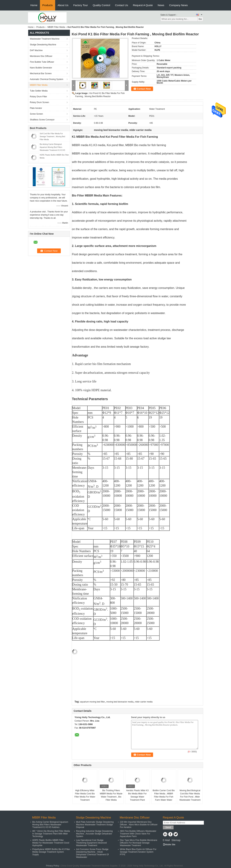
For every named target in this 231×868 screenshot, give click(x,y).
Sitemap (176, 840)
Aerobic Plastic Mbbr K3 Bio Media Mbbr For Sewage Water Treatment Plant (137, 795)
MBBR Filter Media (56, 27)
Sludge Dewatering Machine (43, 45)
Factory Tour (80, 5)
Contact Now (144, 89)
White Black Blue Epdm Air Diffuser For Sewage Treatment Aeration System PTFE (138, 852)
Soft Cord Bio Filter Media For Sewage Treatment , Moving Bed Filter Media (52, 137)
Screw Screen (37, 114)
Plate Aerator (36, 108)
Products (48, 5)
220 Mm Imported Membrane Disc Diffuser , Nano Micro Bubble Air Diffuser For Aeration (139, 825)
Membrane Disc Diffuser (41, 56)
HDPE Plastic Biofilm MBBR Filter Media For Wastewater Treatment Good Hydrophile (51, 843)
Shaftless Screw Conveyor (42, 120)
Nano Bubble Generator (41, 68)
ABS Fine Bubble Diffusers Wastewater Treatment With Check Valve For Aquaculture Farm (138, 834)
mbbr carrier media (144, 702)
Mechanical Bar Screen (41, 73)
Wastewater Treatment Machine (45, 39)
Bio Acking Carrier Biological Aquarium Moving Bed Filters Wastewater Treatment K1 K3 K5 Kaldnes (50, 825)
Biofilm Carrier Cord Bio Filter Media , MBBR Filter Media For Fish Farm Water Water (164, 795)
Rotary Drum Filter (39, 97)
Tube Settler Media (39, 91)
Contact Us (122, 5)
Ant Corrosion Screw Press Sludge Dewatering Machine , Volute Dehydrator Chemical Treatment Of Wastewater (92, 853)
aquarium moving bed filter (92, 702)
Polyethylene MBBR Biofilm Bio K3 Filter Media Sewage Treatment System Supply (51, 852)
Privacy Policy (53, 866)
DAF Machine (36, 50)
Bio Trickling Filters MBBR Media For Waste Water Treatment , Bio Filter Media (111, 795)
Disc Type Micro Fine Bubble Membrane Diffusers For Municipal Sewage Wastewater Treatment (139, 843)
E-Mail (166, 840)
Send (168, 827)
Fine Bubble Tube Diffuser (42, 62)
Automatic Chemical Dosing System (47, 79)
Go (200, 19)
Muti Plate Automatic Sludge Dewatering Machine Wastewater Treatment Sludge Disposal (95, 825)
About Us (63, 5)
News (161, 5)
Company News (178, 5)
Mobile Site (169, 845)
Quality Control (101, 5)
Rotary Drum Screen (39, 102)
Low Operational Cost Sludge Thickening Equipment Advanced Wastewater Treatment (92, 843)
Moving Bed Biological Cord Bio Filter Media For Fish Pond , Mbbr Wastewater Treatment (190, 795)
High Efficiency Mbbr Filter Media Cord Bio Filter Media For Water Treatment (85, 795)
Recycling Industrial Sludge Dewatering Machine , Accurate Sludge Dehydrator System (94, 834)
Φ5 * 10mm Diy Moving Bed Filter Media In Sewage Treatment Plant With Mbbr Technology (51, 834)
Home (34, 5)
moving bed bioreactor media (120, 702)
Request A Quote (143, 5)
